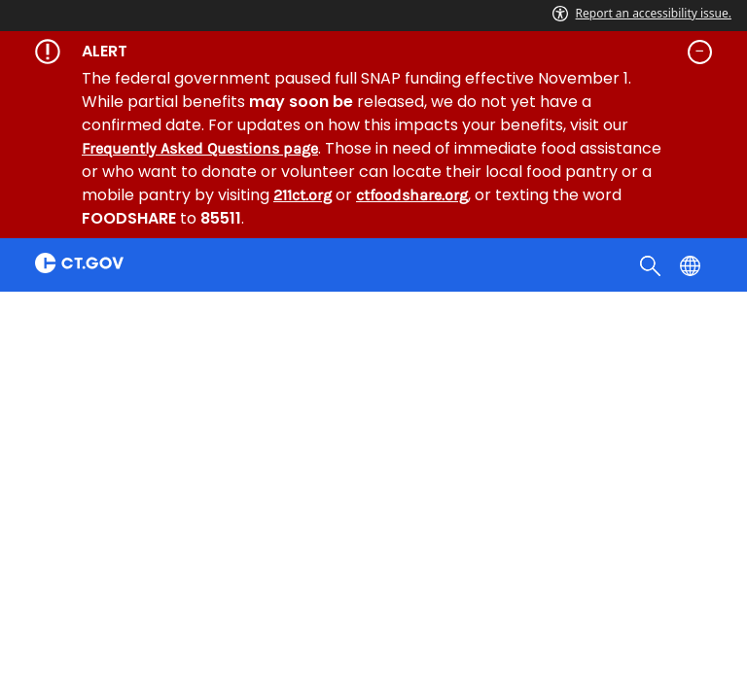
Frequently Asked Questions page (200, 148)
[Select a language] (692, 264)
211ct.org (302, 195)
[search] (652, 264)
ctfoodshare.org (412, 195)
